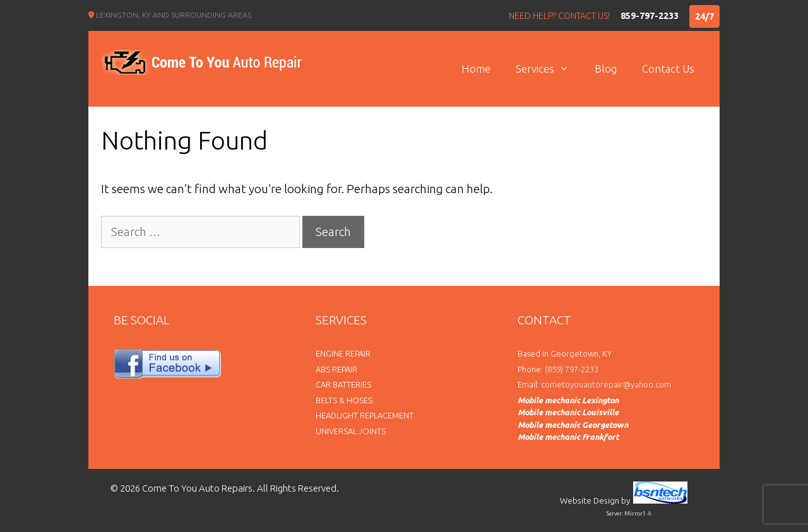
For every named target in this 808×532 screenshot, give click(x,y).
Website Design (590, 501)
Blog (606, 68)
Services (549, 69)
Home (476, 68)
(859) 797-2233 (572, 369)
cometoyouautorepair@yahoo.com (606, 384)
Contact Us (668, 68)
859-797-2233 (650, 16)
